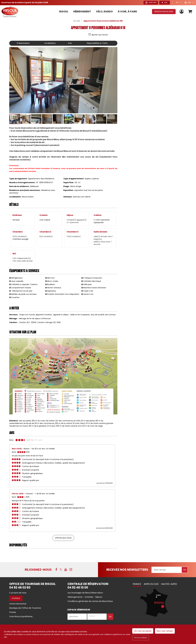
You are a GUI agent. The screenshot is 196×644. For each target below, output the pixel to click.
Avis (70, 43)
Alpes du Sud (151, 584)
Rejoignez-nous (38, 570)
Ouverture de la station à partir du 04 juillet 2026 (25, 2)
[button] (190, 12)
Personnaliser (141, 638)
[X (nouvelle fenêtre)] (61, 569)
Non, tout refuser (165, 631)
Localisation (50, 43)
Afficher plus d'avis (63, 538)
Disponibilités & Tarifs (97, 43)
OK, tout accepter (143, 631)
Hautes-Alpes (169, 584)
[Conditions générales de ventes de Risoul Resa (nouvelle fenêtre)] (90, 601)
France (137, 584)
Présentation (23, 43)
